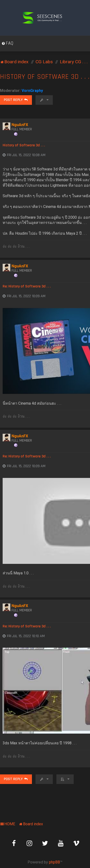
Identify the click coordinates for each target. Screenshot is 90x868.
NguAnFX (20, 125)
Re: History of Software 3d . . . (27, 286)
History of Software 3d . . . (45, 77)
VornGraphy (32, 91)
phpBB (54, 862)
